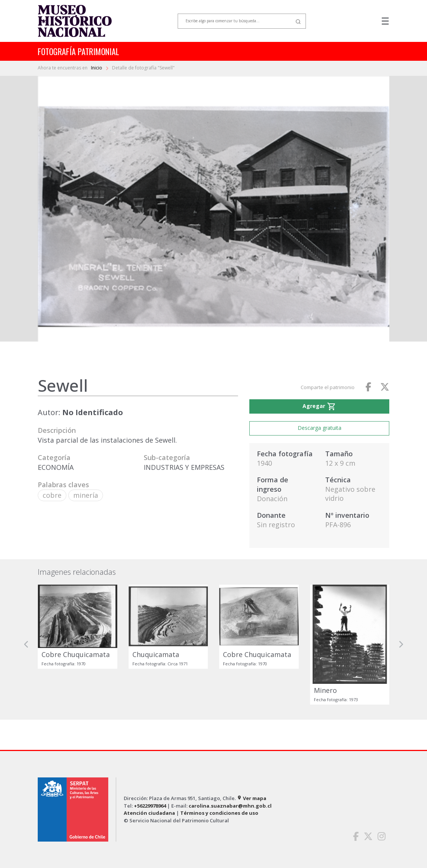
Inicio (97, 68)
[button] (26, 645)
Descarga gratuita (319, 428)
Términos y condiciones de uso (219, 813)
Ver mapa (252, 798)
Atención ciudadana (149, 813)
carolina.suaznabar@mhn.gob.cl (230, 806)
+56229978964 (150, 806)
